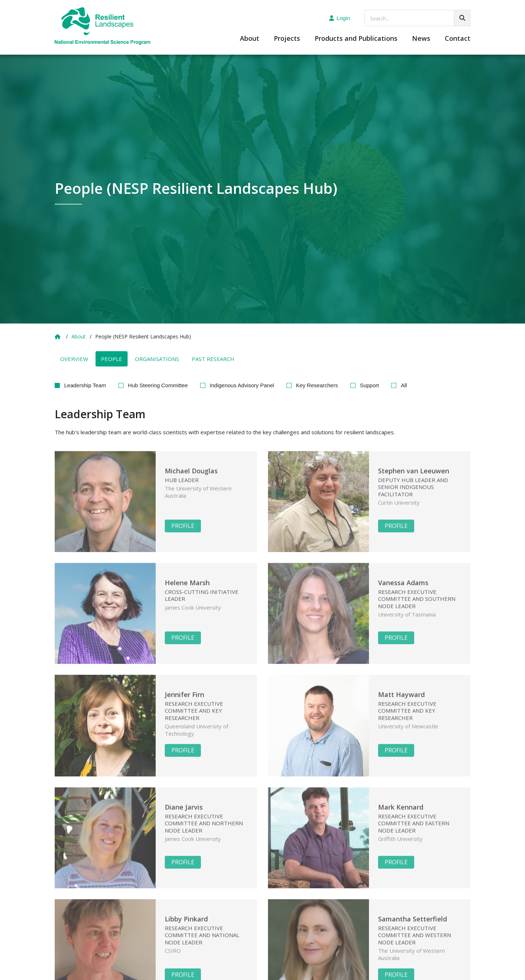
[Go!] (462, 18)
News (421, 39)
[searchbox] (417, 18)
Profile (183, 534)
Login (340, 18)
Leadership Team (85, 385)
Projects (287, 39)
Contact (458, 39)
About (250, 39)
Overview (74, 359)
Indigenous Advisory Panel (242, 385)
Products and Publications (356, 39)
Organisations (157, 359)
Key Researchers (317, 385)
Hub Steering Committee (158, 385)
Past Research (213, 359)
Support (370, 385)
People (112, 359)
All (404, 385)
